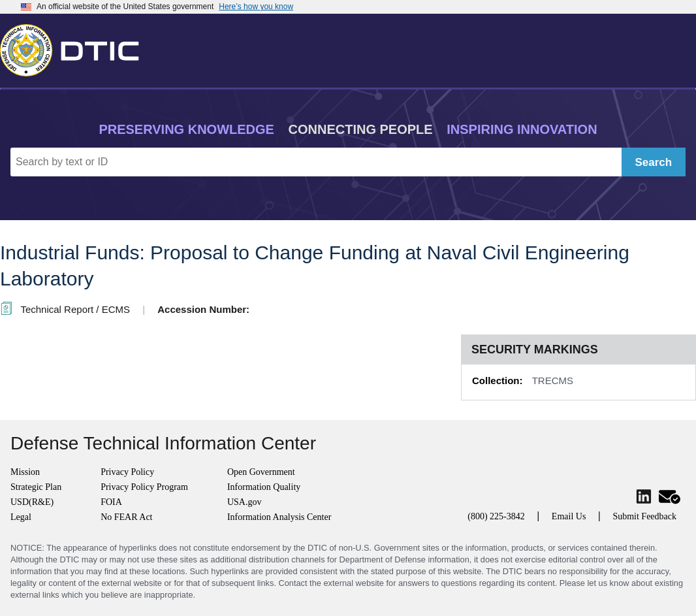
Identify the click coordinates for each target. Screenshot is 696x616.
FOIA (111, 502)
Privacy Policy (127, 472)
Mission (25, 472)
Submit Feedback (644, 516)
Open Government (261, 472)
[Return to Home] (75, 48)
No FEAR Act (126, 517)
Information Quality (264, 487)
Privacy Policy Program (144, 487)
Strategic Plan (36, 487)
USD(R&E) (32, 502)
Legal (21, 517)
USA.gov (245, 502)
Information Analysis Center (279, 517)
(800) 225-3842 (496, 516)
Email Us (569, 516)
